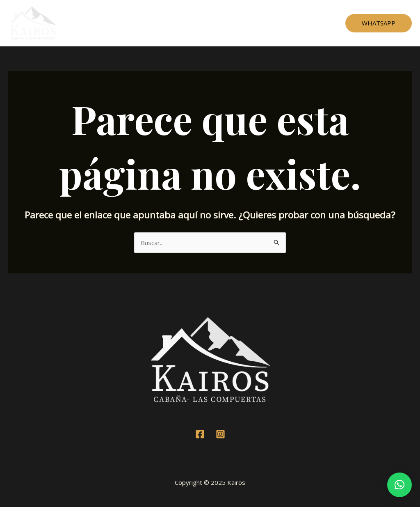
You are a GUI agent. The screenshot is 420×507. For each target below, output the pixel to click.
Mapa (268, 23)
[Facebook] (200, 434)
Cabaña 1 (150, 23)
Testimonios (231, 23)
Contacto (301, 23)
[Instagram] (220, 434)
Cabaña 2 (188, 23)
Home (115, 23)
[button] (399, 485)
